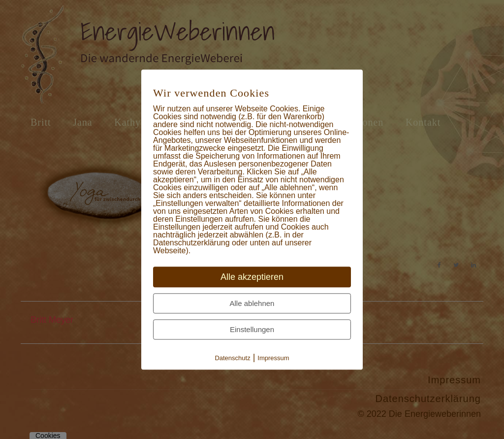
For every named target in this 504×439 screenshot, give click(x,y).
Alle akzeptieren (252, 277)
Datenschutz (232, 358)
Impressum (273, 358)
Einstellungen (252, 329)
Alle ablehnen (252, 303)
